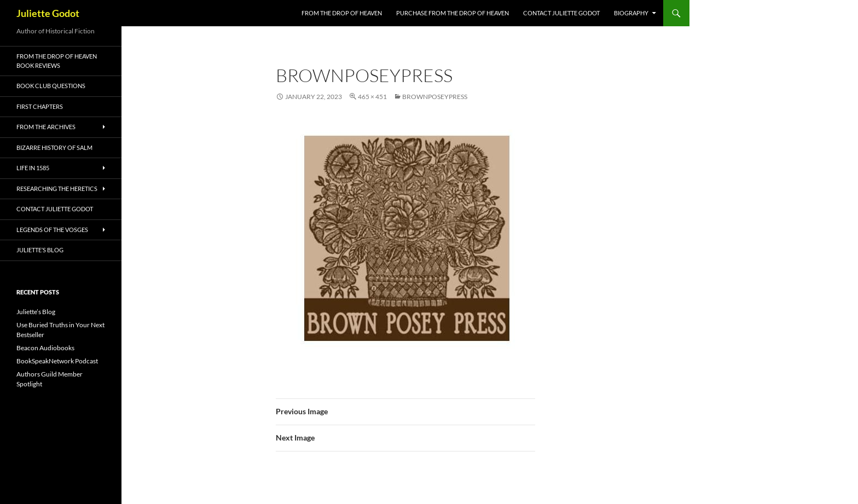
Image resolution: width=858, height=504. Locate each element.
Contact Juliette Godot (561, 13)
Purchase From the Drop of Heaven (453, 13)
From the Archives (46, 127)
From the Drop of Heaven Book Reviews (57, 61)
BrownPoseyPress (435, 97)
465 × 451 (372, 97)
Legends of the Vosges (52, 230)
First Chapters (40, 106)
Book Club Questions (51, 86)
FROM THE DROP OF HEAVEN (342, 13)
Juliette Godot (48, 13)
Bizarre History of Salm (54, 147)
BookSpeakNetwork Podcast (57, 361)
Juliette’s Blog (40, 250)
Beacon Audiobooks (45, 348)
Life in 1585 (33, 168)
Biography (631, 13)
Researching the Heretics (57, 189)
